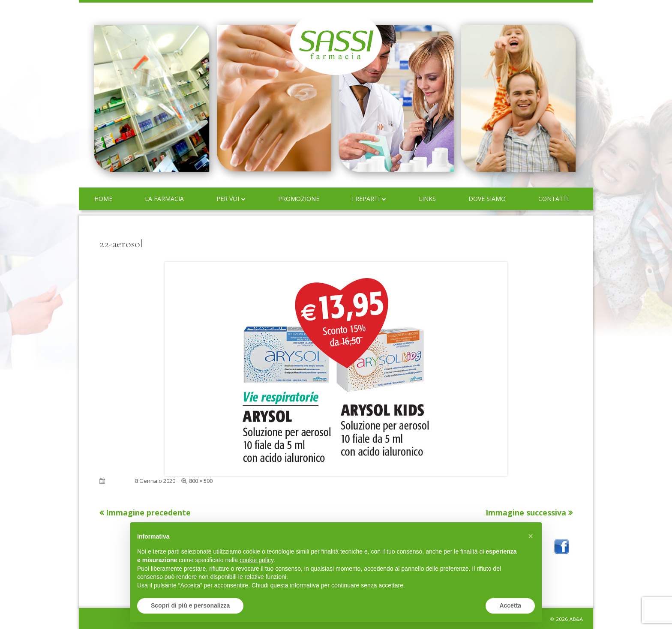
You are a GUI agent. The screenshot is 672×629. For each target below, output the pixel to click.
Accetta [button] (510, 605)
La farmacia (164, 199)
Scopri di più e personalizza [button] (190, 605)
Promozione (299, 199)
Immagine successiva (526, 512)
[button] (531, 536)
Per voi (228, 199)
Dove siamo (487, 199)
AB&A (576, 619)
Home (103, 199)
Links (427, 199)
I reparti (366, 199)
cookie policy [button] (256, 560)
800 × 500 (201, 481)
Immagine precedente (148, 512)
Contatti (553, 199)
